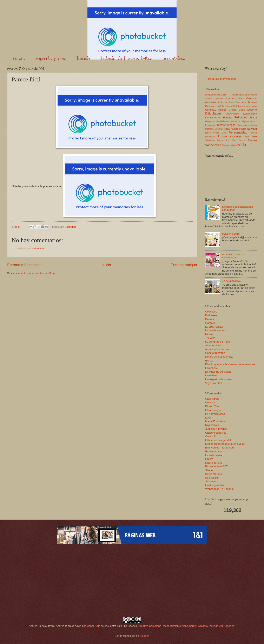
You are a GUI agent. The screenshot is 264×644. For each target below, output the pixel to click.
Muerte (235, 129)
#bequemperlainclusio (216, 95)
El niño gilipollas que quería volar (225, 444)
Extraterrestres (213, 118)
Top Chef (231, 140)
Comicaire (211, 312)
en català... (174, 58)
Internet (221, 125)
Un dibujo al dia (214, 485)
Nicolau (210, 334)
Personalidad (238, 132)
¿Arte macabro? (232, 281)
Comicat (210, 402)
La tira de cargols (216, 330)
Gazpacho (210, 121)
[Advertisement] (132, 581)
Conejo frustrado (215, 353)
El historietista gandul (218, 440)
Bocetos (252, 102)
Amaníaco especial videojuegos (233, 256)
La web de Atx (214, 455)
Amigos (252, 98)
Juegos (231, 125)
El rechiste (212, 368)
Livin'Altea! (212, 375)
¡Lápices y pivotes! (216, 429)
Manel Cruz (93, 626)
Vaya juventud (214, 383)
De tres (210, 319)
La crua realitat (214, 327)
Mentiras (219, 129)
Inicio (107, 265)
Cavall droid (212, 399)
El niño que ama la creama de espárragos (230, 364)
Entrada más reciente (25, 265)
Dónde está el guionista (219, 357)
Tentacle (210, 338)
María (254, 125)
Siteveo (210, 470)
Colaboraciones (242, 106)
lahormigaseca (243, 125)
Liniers (209, 459)
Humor (254, 121)
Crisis (242, 110)
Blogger (144, 636)
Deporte (252, 110)
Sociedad (70, 227)
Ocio (224, 133)
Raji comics (212, 425)
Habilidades (223, 121)
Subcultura (212, 481)
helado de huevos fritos (126, 58)
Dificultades (213, 113)
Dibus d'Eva (212, 406)
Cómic (254, 106)
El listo (209, 361)
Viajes (234, 145)
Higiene (245, 121)
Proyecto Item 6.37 (216, 466)
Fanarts (228, 117)
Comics (222, 110)
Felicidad (241, 117)
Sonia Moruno (214, 474)
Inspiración (210, 125)
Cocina (229, 106)
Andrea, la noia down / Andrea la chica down (55, 626)
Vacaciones (213, 145)
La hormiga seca (215, 414)
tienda (83, 58)
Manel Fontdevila (215, 421)
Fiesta (253, 117)
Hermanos (235, 121)
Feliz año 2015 (231, 234)
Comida (233, 110)
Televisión (210, 140)
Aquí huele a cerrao (217, 349)
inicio (19, 58)
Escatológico (250, 114)
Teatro (246, 137)
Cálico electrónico (216, 433)
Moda (227, 129)
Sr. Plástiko (212, 478)
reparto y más (51, 58)
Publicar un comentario (30, 248)
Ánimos (222, 102)
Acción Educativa (214, 99)
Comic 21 (211, 436)
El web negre (213, 410)
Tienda (220, 140)
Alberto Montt (213, 345)
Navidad (252, 129)
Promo (222, 136)
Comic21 (210, 110)
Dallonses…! (213, 315)
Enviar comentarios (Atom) (40, 273)
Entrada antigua (184, 265)
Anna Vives (234, 102)
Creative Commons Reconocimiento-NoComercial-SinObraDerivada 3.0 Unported (186, 626)
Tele (254, 137)
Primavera (210, 137)
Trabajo (252, 140)
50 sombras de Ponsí (218, 342)
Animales (211, 102)
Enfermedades (233, 114)
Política (253, 133)
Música (243, 129)
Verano (226, 145)
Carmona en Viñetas (215, 106)
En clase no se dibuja (218, 372)
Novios (216, 133)
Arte (244, 102)
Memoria (209, 129)
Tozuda (242, 140)
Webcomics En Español (219, 489)
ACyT (227, 99)
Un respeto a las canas (219, 379)
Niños (208, 133)
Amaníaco (238, 98)
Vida (242, 145)
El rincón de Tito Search (219, 448)
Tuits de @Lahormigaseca (221, 79)
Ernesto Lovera (214, 451)
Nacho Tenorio (214, 463)
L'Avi (208, 418)
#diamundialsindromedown (244, 95)
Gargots (210, 323)
